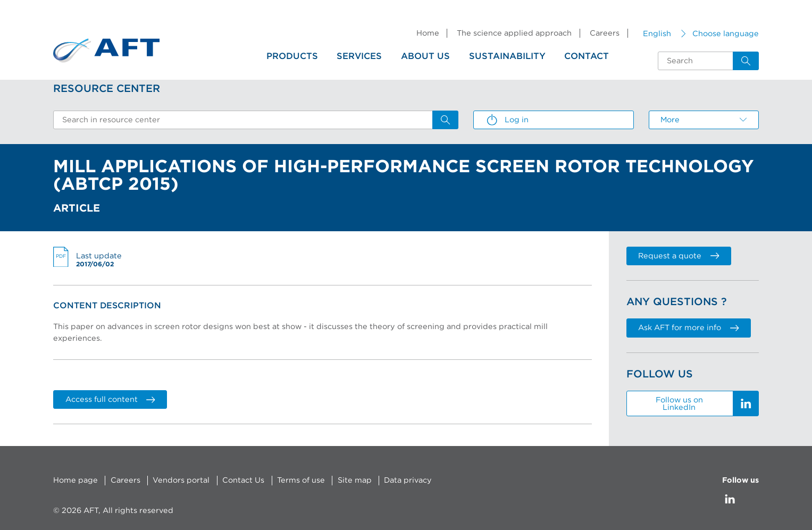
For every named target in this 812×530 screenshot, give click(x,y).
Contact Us (243, 480)
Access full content (110, 399)
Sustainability (507, 56)
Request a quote (679, 256)
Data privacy (408, 480)
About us (425, 56)
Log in (507, 120)
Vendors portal (181, 480)
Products (292, 56)
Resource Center (107, 89)
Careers (605, 33)
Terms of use (301, 480)
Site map (355, 480)
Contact (587, 56)
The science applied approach (514, 33)
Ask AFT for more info (688, 328)
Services (359, 56)
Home (428, 33)
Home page (76, 480)
